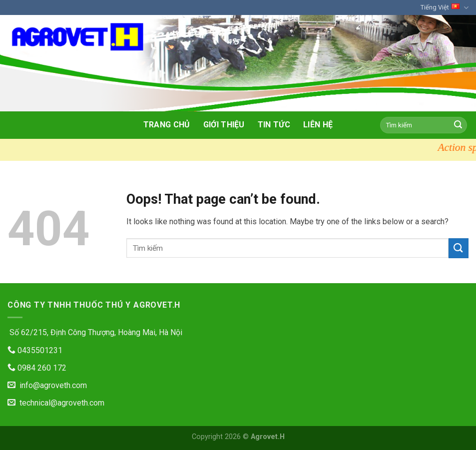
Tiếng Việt (445, 8)
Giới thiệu (224, 125)
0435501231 (35, 350)
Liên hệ (318, 125)
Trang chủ (167, 125)
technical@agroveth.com (56, 403)
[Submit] (458, 125)
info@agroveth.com (47, 385)
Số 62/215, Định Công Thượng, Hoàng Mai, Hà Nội (95, 332)
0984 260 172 (37, 368)
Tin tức (274, 125)
